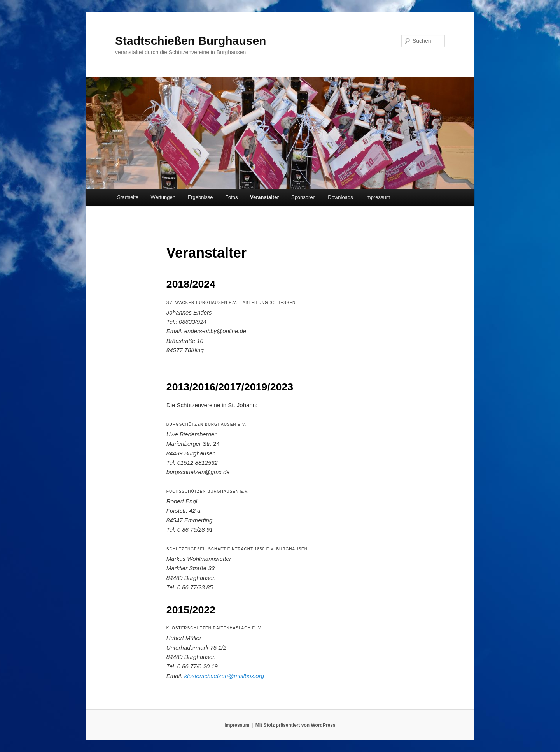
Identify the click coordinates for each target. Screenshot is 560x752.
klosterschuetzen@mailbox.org (224, 676)
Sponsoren (304, 197)
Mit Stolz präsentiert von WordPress (296, 725)
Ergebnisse (200, 197)
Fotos (232, 197)
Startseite (128, 197)
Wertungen (163, 197)
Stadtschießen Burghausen (191, 41)
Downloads (340, 197)
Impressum (378, 197)
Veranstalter (264, 197)
